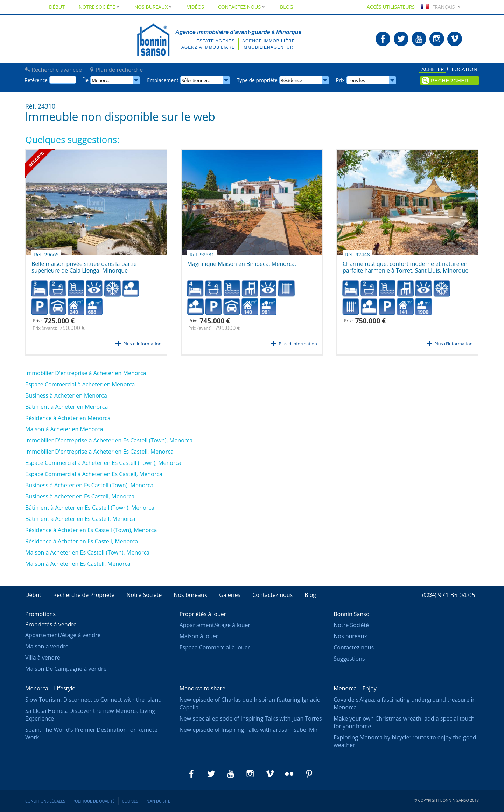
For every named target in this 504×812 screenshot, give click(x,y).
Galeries (230, 595)
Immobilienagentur (268, 47)
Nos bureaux (154, 7)
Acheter (433, 70)
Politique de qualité (93, 801)
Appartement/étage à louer (215, 625)
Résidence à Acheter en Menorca (68, 418)
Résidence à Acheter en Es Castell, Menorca (82, 541)
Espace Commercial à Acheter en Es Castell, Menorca (94, 474)
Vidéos (195, 7)
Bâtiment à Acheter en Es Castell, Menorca (80, 519)
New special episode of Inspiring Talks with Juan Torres (251, 718)
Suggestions (349, 659)
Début (57, 7)
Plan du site (158, 801)
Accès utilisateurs (391, 7)
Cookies (130, 801)
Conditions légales (45, 801)
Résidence (292, 80)
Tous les (356, 80)
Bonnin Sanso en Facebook (383, 39)
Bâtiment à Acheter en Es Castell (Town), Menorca (90, 508)
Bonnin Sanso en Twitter (401, 39)
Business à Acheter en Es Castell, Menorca (80, 496)
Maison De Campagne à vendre (66, 669)
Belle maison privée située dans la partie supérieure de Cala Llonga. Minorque (84, 265)
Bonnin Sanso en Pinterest (309, 774)
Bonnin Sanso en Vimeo (455, 39)
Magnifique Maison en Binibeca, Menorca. (242, 261)
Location (464, 69)
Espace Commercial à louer (215, 647)
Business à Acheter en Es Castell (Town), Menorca (89, 485)
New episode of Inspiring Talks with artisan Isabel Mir (249, 730)
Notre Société (100, 7)
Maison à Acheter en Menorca (64, 429)
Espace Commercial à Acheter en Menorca (80, 384)
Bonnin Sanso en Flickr (289, 774)
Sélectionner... (197, 80)
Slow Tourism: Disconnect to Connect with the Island (93, 700)
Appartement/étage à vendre (63, 635)
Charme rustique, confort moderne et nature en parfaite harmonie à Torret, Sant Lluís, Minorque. (406, 265)
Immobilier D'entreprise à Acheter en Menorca (86, 373)
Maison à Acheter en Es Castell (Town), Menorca (87, 552)
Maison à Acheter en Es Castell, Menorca (78, 564)
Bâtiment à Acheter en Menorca (66, 407)
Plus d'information (142, 344)
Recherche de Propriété (84, 595)
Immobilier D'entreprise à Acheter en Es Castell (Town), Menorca (109, 440)
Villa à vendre (43, 658)
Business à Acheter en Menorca (66, 395)
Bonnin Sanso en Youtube (419, 39)
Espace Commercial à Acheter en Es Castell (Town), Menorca (103, 463)
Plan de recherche (119, 70)
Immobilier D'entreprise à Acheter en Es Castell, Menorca (99, 452)
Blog (286, 7)
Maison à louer (199, 636)
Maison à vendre (47, 646)
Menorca (101, 80)
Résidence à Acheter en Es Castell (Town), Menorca (91, 530)
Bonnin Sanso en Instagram (437, 39)
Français (437, 7)
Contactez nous (242, 7)
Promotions (40, 614)
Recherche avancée (57, 70)
